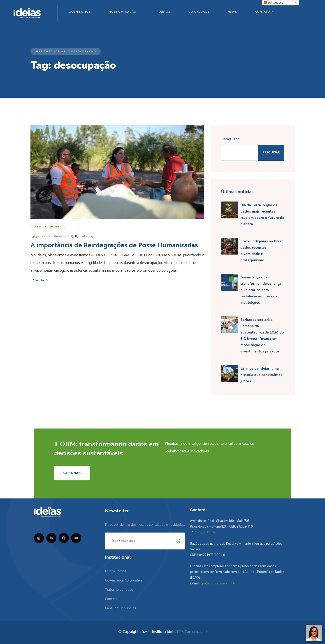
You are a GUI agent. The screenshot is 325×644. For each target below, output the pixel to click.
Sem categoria (48, 227)
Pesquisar (230, 139)
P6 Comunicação (193, 632)
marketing (86, 237)
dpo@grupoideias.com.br (218, 583)
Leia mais (39, 280)
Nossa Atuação (123, 12)
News (232, 12)
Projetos (163, 12)
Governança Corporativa (124, 580)
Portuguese (274, 3)
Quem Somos (80, 12)
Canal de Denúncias (121, 608)
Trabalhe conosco (119, 590)
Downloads (199, 12)
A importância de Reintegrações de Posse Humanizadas (114, 245)
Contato (263, 12)
